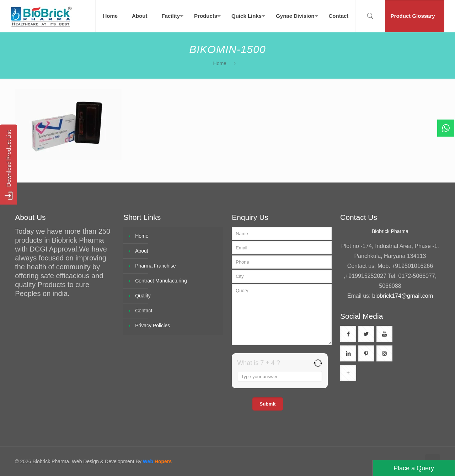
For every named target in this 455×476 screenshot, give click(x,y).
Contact (144, 311)
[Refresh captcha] (318, 363)
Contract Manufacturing (161, 281)
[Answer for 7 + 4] (280, 376)
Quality (143, 296)
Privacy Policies (152, 326)
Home (220, 63)
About (142, 251)
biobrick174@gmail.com (403, 296)
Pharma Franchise (155, 266)
